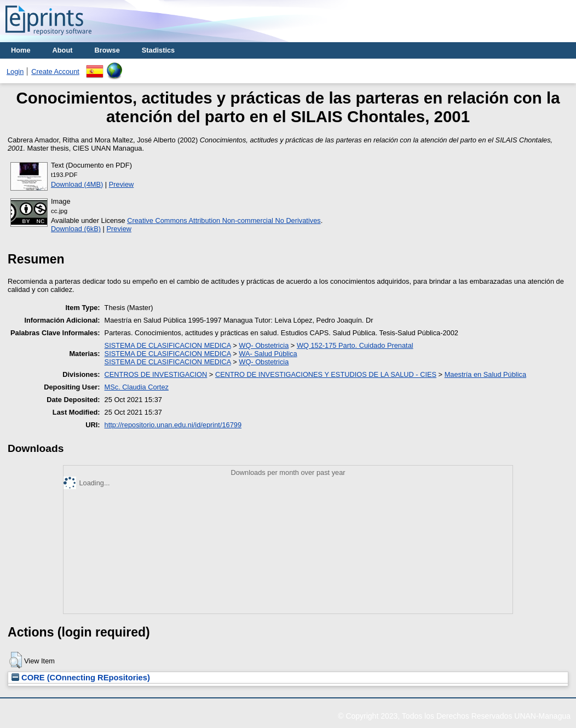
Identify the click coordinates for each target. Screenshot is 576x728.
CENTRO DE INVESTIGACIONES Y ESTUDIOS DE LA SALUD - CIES (326, 374)
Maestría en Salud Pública (485, 374)
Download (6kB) (76, 229)
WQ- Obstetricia (264, 345)
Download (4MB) (77, 184)
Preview (122, 184)
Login (15, 71)
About (63, 50)
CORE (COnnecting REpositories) (81, 678)
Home (21, 50)
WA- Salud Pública (268, 354)
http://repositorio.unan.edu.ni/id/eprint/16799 (173, 425)
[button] (16, 660)
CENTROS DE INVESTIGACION (156, 374)
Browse (107, 50)
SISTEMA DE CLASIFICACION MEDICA (168, 345)
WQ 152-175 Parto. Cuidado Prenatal (355, 345)
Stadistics (158, 50)
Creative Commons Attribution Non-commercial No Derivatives (224, 220)
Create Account (55, 71)
